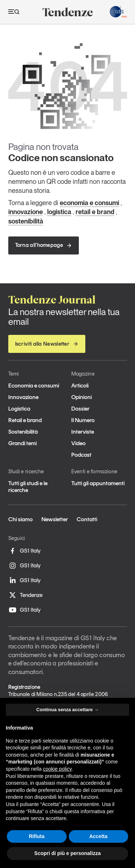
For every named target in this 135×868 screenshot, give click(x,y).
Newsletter (55, 519)
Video (78, 443)
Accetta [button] (98, 836)
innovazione (26, 212)
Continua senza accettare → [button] (67, 710)
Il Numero (83, 420)
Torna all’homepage (44, 245)
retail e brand (95, 212)
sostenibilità (26, 221)
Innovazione (23, 397)
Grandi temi (22, 443)
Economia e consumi (34, 386)
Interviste (83, 432)
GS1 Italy (24, 551)
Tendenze (25, 595)
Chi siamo (21, 519)
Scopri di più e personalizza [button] (67, 853)
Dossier (80, 409)
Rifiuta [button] (37, 836)
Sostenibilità (23, 432)
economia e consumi (89, 203)
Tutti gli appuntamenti (98, 483)
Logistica (19, 409)
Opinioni (82, 397)
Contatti (87, 519)
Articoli (80, 386)
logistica (59, 212)
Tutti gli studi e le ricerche (28, 487)
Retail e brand (25, 420)
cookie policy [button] (57, 769)
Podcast (81, 455)
